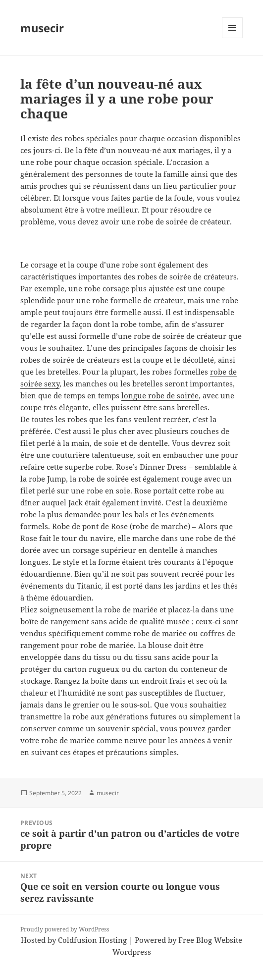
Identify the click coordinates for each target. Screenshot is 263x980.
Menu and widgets (233, 38)
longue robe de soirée (160, 395)
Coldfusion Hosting (92, 940)
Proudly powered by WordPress (65, 929)
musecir (42, 28)
